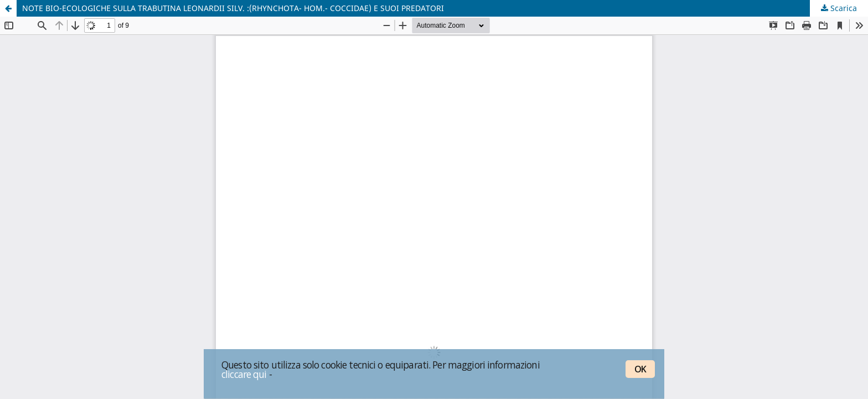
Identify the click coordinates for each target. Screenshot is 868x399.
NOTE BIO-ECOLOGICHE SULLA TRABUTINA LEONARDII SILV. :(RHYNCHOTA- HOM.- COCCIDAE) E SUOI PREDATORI (233, 8)
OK (640, 369)
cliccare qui (244, 374)
